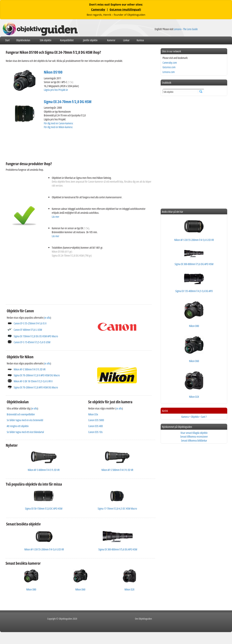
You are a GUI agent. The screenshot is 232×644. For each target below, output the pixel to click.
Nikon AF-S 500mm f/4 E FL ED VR (30, 369)
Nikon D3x (93, 414)
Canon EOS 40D (96, 426)
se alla (47, 318)
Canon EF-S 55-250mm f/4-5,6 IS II (30, 323)
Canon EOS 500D (96, 420)
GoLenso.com (169, 67)
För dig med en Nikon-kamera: (59, 127)
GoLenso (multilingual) (125, 9)
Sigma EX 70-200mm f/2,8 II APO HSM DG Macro (37, 375)
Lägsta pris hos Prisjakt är (56, 90)
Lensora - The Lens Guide (186, 29)
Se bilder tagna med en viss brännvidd (25, 420)
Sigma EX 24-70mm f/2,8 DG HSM (68, 102)
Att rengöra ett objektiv (18, 426)
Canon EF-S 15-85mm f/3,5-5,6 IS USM (32, 342)
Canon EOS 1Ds (95, 432)
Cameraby (98, 9)
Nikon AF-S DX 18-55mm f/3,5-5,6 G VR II (33, 381)
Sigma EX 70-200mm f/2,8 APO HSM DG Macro (36, 387)
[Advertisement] (78, 145)
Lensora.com (169, 72)
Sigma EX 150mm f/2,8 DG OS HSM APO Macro (36, 336)
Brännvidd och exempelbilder (21, 414)
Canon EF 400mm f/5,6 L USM (28, 330)
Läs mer (56, 217)
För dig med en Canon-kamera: (59, 123)
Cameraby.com (170, 63)
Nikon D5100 (53, 72)
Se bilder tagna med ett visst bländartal (25, 432)
